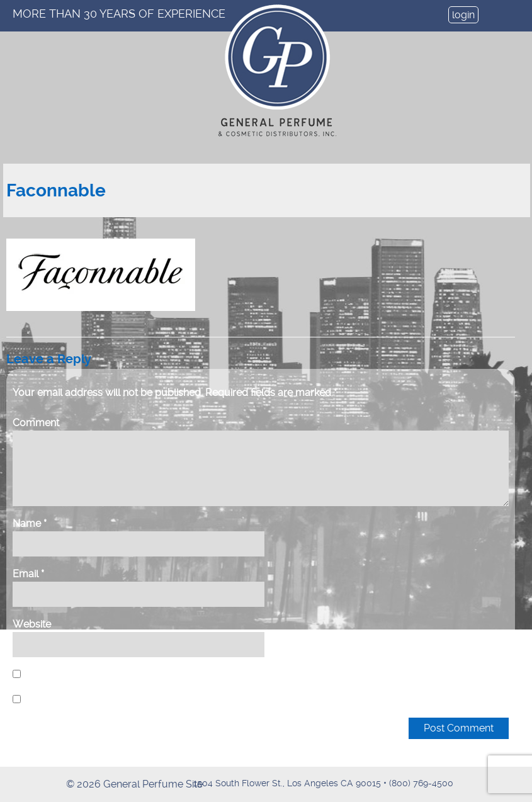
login (463, 15)
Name (30, 523)
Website (32, 624)
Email (28, 574)
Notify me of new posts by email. (100, 700)
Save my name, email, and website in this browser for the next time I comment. (202, 675)
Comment (36, 423)
